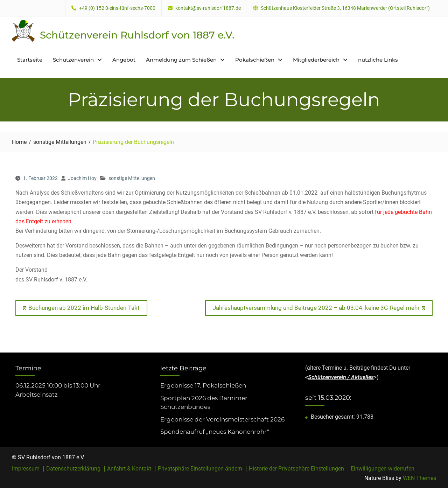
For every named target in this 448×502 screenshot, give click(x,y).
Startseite (30, 60)
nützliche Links (378, 60)
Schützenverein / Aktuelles (341, 377)
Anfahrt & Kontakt (129, 469)
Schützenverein (73, 60)
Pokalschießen (255, 60)
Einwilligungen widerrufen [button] (383, 469)
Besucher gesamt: (334, 417)
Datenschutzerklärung (73, 469)
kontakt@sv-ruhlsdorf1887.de (208, 8)
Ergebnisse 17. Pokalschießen (203, 385)
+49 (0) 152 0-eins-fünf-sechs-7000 (117, 8)
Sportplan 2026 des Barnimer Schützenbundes (204, 403)
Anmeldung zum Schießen (181, 60)
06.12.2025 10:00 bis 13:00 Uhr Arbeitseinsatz (58, 390)
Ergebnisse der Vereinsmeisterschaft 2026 (222, 419)
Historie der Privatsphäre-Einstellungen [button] (296, 469)
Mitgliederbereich (316, 60)
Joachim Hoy (82, 178)
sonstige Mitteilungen (132, 178)
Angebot (124, 60)
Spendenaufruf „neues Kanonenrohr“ (215, 432)
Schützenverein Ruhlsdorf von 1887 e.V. (137, 35)
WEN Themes (419, 478)
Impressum (26, 469)
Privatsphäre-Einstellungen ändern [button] (200, 469)
